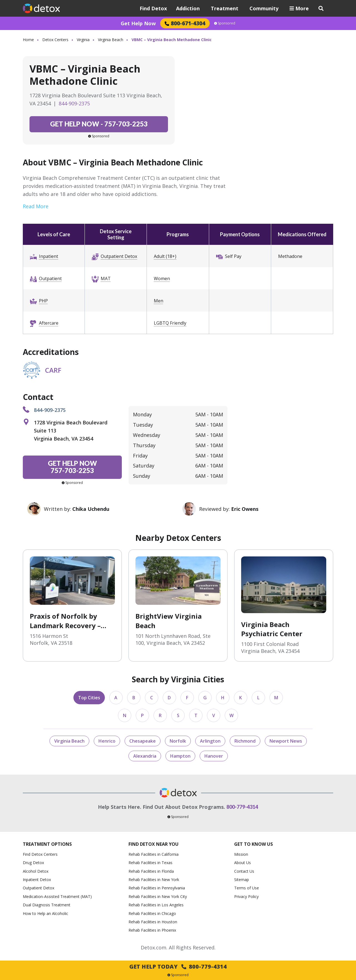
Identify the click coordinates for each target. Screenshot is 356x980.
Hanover (214, 756)
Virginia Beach (111, 40)
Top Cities (89, 698)
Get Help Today (178, 967)
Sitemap (242, 880)
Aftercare (49, 323)
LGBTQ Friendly (170, 323)
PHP (43, 301)
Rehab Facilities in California (154, 854)
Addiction (188, 8)
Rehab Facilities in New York (154, 880)
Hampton (180, 756)
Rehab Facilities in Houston (153, 922)
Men (159, 301)
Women (162, 278)
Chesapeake (143, 741)
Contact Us (244, 871)
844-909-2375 (74, 103)
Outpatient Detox (119, 256)
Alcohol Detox (36, 871)
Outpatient (50, 278)
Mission (241, 854)
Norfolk (178, 741)
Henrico (107, 741)
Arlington (210, 741)
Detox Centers (55, 40)
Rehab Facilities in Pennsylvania (157, 888)
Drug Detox (33, 863)
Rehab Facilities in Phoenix (152, 930)
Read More (36, 206)
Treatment (225, 8)
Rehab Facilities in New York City (158, 896)
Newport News (286, 741)
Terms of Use (247, 888)
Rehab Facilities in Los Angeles (156, 905)
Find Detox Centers (40, 854)
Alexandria (145, 756)
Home (28, 40)
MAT (106, 278)
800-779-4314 (242, 807)
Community (264, 8)
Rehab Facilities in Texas (150, 863)
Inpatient (49, 256)
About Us (243, 863)
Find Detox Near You (154, 844)
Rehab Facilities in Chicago (152, 913)
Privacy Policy (246, 896)
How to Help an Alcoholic (45, 913)
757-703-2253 (99, 124)
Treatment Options (47, 844)
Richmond (245, 741)
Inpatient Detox (37, 880)
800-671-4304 (185, 23)
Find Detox (153, 8)
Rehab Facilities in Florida (151, 871)
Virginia (83, 40)
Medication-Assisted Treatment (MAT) (57, 896)
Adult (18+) (165, 256)
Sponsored (225, 23)
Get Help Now (138, 23)
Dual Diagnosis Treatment (47, 905)
